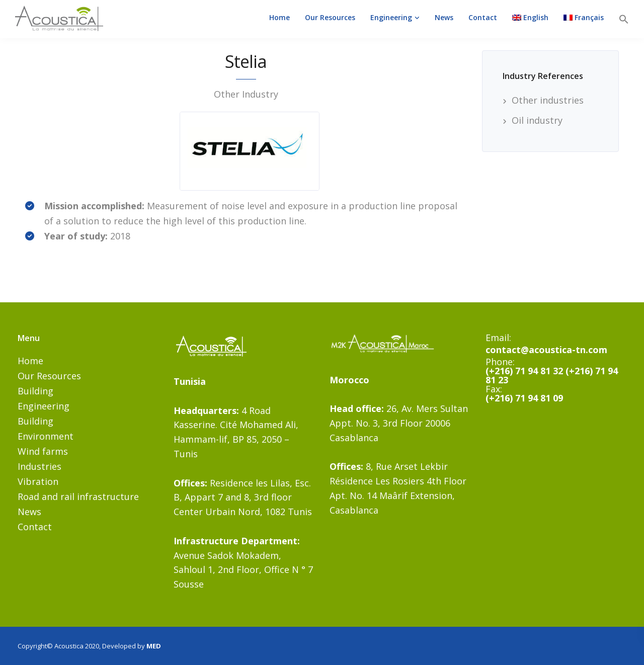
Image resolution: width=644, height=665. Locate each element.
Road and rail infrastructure (78, 496)
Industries (39, 466)
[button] (624, 19)
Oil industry (537, 120)
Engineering (391, 17)
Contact (483, 17)
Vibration (38, 481)
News (444, 17)
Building (35, 391)
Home (279, 17)
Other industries (548, 100)
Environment (46, 436)
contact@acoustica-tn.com (546, 350)
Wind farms (43, 451)
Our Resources (330, 17)
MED (154, 646)
